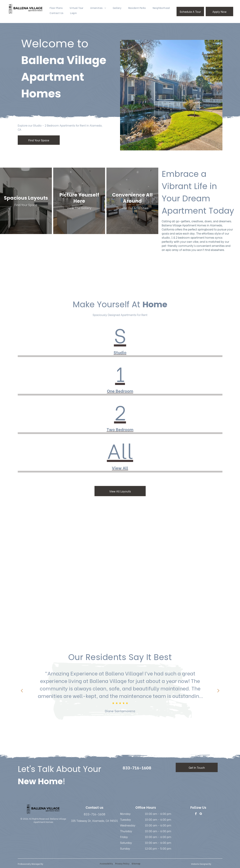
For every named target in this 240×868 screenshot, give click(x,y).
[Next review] (218, 691)
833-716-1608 (94, 814)
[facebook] (196, 814)
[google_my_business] (201, 814)
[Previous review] (22, 691)
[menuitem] (56, 8)
